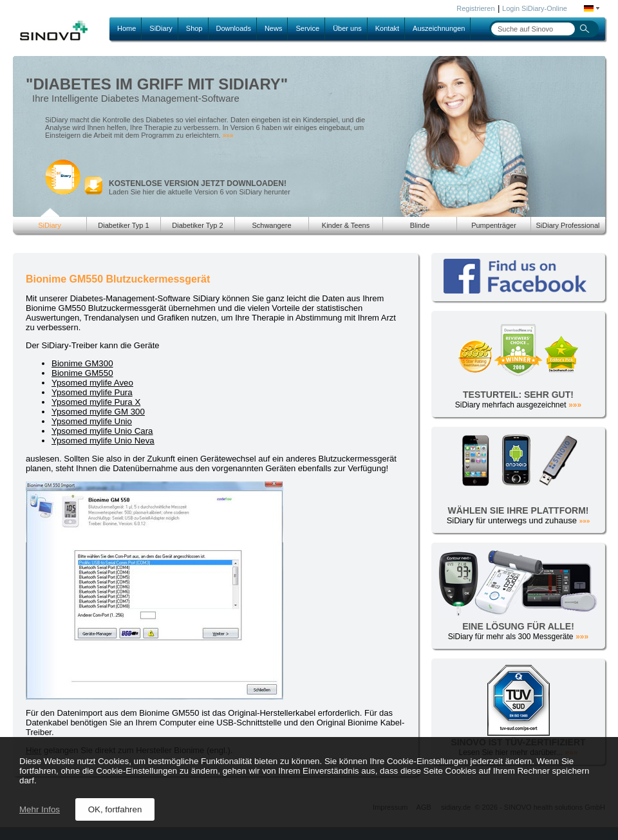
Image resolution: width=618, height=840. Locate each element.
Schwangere (271, 225)
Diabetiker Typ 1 (123, 225)
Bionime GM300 (82, 363)
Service (307, 28)
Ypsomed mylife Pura (92, 392)
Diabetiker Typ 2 (197, 225)
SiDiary (161, 28)
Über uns (347, 28)
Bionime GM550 (82, 373)
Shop (194, 28)
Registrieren (475, 8)
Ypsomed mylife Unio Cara (102, 431)
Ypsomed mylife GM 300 (98, 412)
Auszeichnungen (439, 28)
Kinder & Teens (346, 225)
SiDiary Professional (567, 225)
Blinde (420, 225)
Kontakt (387, 28)
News (274, 28)
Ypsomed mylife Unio (92, 421)
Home (126, 28)
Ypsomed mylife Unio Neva (103, 441)
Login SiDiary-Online (535, 8)
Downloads (234, 28)
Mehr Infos (40, 809)
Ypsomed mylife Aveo (92, 383)
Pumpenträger (494, 225)
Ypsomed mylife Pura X (96, 402)
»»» (228, 135)
